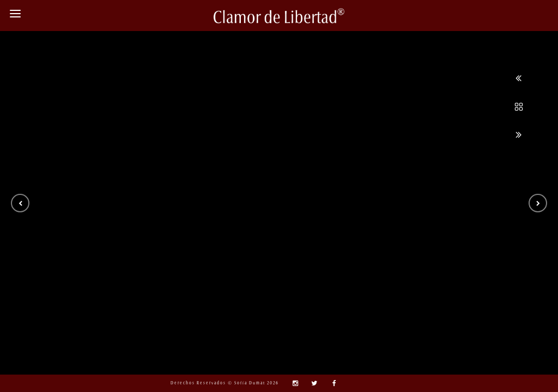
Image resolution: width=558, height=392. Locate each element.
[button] (20, 203)
